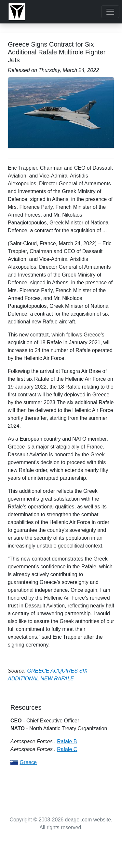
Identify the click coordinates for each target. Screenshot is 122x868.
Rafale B (67, 741)
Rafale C (67, 749)
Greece (28, 762)
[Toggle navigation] (110, 12)
